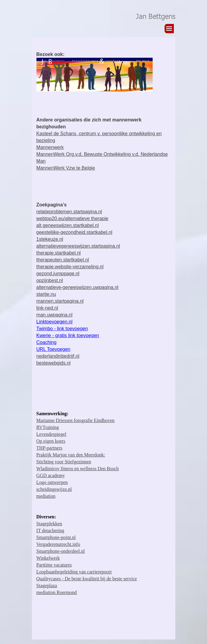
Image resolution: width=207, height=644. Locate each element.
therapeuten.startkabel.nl (63, 260)
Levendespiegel (51, 434)
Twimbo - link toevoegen (62, 329)
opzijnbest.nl (50, 280)
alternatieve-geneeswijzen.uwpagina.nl (78, 287)
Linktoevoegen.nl (55, 322)
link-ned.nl (47, 308)
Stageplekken (49, 524)
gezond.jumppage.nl (58, 274)
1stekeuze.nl (50, 239)
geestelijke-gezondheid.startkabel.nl (74, 232)
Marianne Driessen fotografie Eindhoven (76, 420)
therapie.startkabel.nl (59, 253)
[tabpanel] (104, 72)
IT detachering (50, 530)
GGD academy (51, 475)
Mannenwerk (50, 147)
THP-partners (49, 448)
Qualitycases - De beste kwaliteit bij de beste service (87, 579)
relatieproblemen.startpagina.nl (69, 212)
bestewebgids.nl (54, 363)
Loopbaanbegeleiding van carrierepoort (74, 572)
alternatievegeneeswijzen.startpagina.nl (78, 246)
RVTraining (48, 427)
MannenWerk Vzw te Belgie (66, 168)
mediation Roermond (57, 592)
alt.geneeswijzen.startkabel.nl (68, 225)
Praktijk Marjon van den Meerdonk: (71, 455)
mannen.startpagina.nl (60, 301)
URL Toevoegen (53, 349)
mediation (46, 496)
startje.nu (46, 294)
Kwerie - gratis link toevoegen (68, 335)
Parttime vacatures (54, 565)
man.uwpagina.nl (55, 315)
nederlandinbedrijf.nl (58, 356)
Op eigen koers (51, 441)
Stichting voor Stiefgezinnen (64, 462)
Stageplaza (47, 586)
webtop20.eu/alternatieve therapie (72, 219)
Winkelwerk (48, 558)
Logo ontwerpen (52, 482)
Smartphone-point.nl (56, 537)
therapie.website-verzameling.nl (70, 267)
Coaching (47, 342)
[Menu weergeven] (169, 29)
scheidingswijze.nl (54, 489)
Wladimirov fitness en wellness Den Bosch (78, 469)
